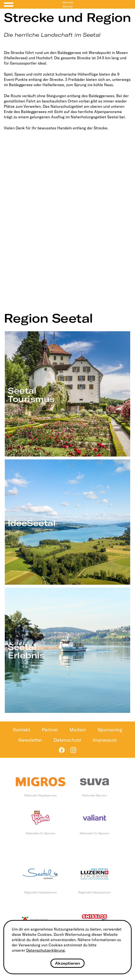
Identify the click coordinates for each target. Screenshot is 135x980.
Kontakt (22, 730)
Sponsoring (110, 730)
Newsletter (30, 740)
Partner (50, 730)
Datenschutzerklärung (46, 950)
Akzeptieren (67, 963)
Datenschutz (67, 740)
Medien (78, 730)
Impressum (105, 740)
